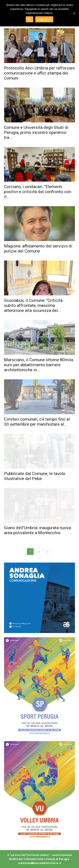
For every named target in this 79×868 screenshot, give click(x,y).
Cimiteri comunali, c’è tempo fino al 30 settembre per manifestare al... (37, 422)
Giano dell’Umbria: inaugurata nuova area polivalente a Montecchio (37, 530)
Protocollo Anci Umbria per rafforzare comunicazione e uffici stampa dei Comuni (39, 73)
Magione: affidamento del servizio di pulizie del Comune (38, 249)
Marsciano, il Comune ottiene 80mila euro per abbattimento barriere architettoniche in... (39, 365)
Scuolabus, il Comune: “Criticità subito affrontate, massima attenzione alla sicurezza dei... (33, 305)
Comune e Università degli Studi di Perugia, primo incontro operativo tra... (36, 132)
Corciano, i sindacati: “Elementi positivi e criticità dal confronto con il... (38, 192)
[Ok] (74, 13)
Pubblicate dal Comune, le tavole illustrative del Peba (35, 476)
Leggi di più (44, 19)
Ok (29, 19)
